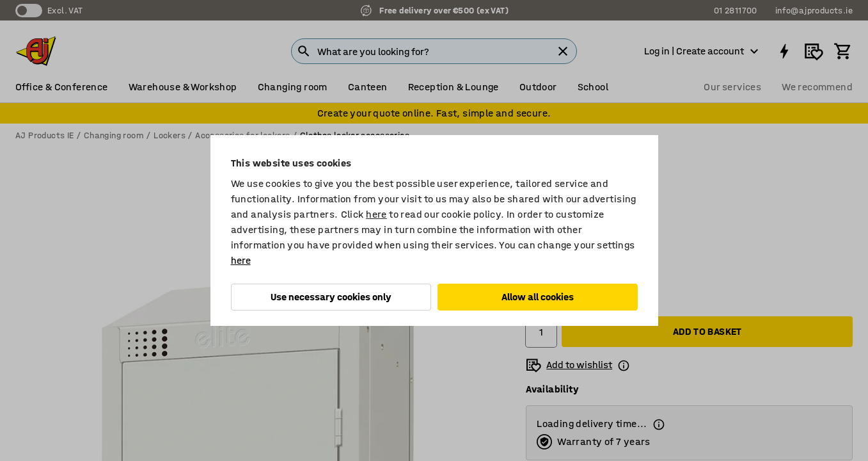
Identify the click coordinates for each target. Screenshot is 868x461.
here (376, 214)
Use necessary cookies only (331, 297)
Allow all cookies (538, 297)
